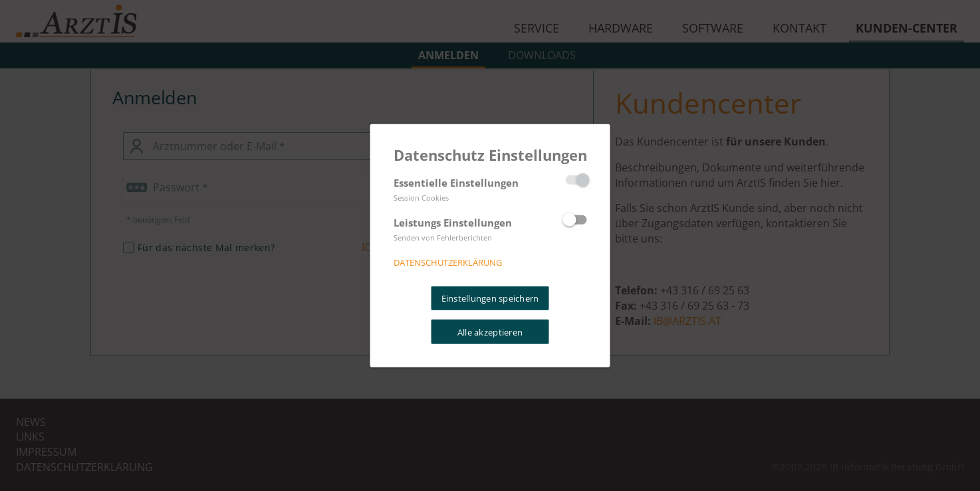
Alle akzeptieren (490, 332)
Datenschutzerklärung (448, 262)
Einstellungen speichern (490, 298)
